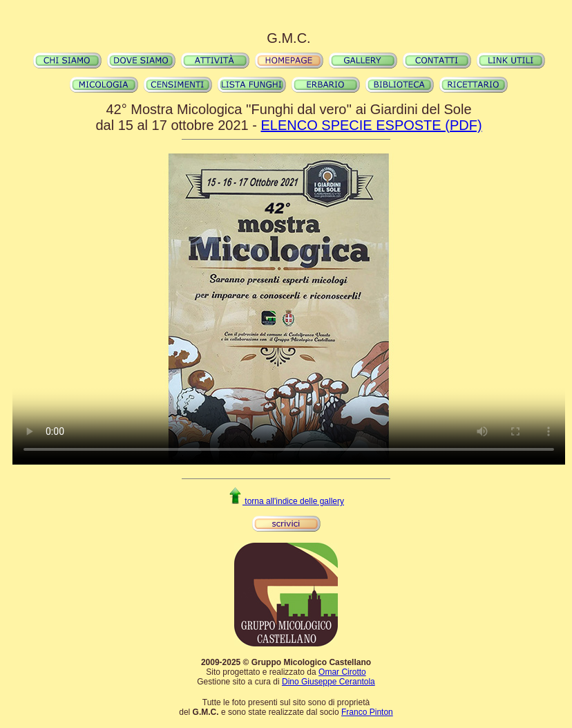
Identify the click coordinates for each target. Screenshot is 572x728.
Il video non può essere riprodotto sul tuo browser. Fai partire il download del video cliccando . (289, 309)
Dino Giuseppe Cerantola (328, 682)
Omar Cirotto (342, 672)
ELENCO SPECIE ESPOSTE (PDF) (371, 125)
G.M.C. (288, 38)
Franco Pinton (367, 712)
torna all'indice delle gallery (286, 501)
